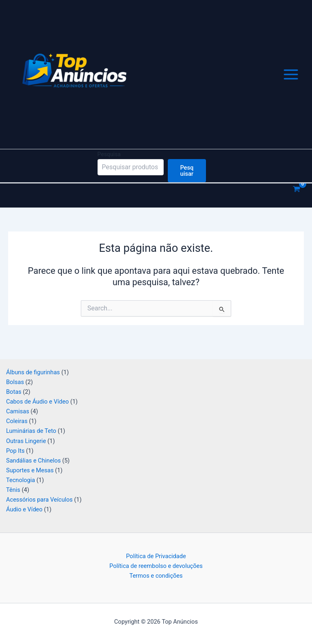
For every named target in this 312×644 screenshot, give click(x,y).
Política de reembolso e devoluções (156, 566)
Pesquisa (109, 164)
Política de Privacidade (156, 556)
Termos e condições (156, 576)
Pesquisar (187, 181)
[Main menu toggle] (291, 80)
